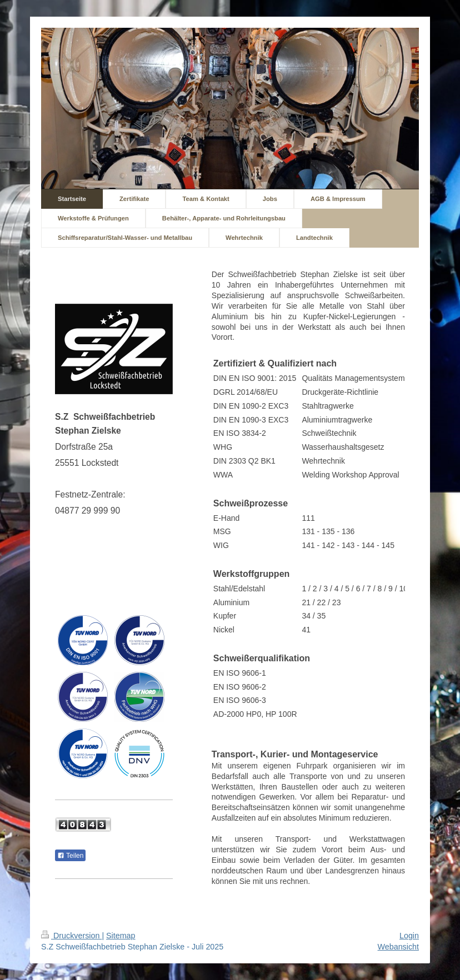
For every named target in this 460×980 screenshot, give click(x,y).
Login (409, 936)
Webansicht (398, 947)
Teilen (70, 856)
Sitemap (121, 936)
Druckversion (71, 936)
